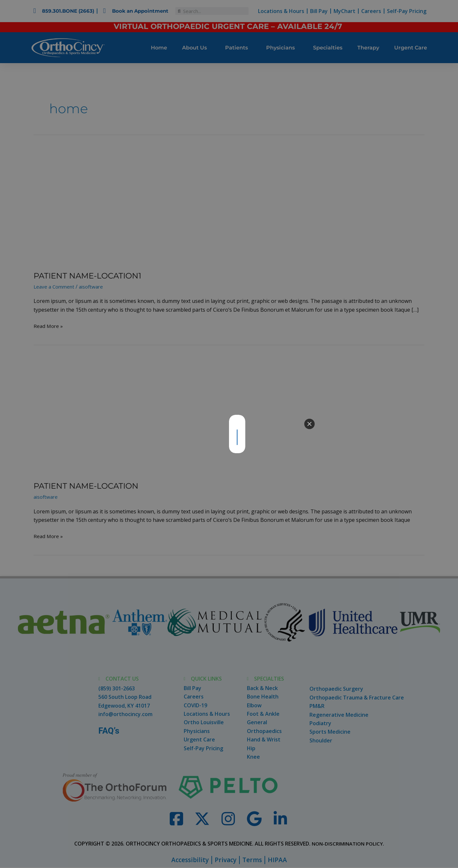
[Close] (309, 424)
